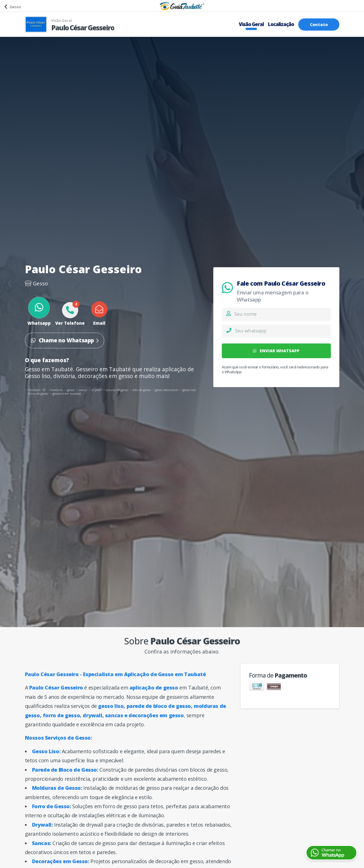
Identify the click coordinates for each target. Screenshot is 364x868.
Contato (319, 25)
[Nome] (282, 314)
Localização (281, 24)
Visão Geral (251, 24)
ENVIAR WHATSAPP (276, 351)
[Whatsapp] (283, 331)
